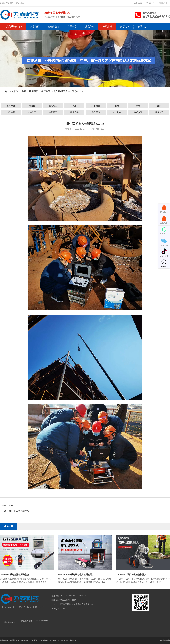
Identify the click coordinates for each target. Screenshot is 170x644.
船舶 (159, 106)
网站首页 (138, 3)
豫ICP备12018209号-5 (49, 640)
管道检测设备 (27, 621)
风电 (138, 106)
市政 (74, 106)
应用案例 (107, 26)
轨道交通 (138, 112)
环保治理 (159, 112)
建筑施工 (53, 112)
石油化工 (53, 106)
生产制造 (46, 91)
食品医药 (96, 112)
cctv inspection (42, 621)
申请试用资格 (164, 640)
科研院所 (11, 112)
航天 (117, 106)
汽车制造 (96, 106)
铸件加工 (32, 112)
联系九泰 (142, 26)
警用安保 (74, 112)
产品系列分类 (13, 26)
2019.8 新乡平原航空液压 (20, 511)
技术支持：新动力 (68, 640)
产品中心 (72, 26)
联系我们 (150, 3)
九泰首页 (35, 26)
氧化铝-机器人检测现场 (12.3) (68, 91)
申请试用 (163, 3)
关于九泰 (125, 26)
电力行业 (11, 106)
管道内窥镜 (53, 26)
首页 (24, 91)
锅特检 (32, 106)
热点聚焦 (90, 26)
